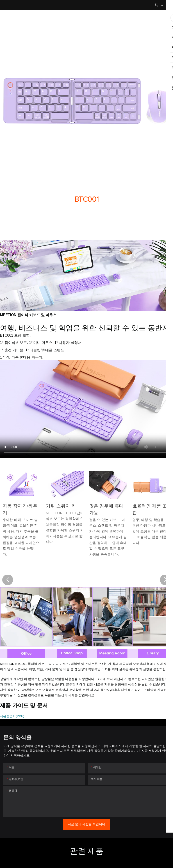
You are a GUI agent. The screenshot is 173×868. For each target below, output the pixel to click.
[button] (8, 580)
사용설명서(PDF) (12, 716)
